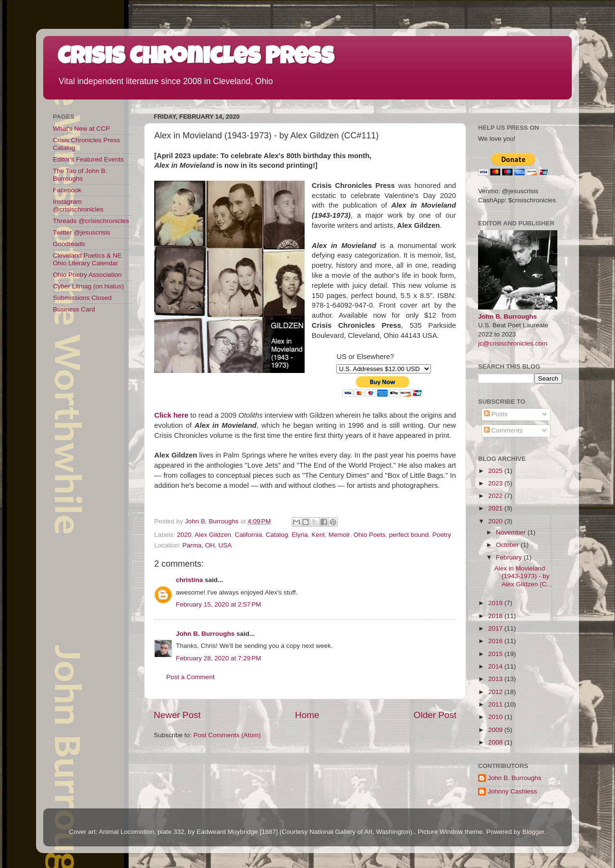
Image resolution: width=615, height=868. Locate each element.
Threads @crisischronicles (91, 221)
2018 (496, 616)
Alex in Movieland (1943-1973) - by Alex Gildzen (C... (523, 576)
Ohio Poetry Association (87, 275)
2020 (184, 535)
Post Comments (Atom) (227, 735)
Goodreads (69, 244)
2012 (496, 692)
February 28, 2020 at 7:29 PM (218, 658)
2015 (496, 654)
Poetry (442, 535)
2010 (496, 717)
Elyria (300, 535)
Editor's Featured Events (88, 159)
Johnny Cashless (512, 791)
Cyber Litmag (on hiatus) (88, 286)
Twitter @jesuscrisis (81, 232)
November (512, 532)
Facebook (67, 190)
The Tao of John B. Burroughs (80, 175)
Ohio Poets (369, 535)
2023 (496, 483)
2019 (496, 603)
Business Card (74, 309)
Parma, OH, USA (207, 545)
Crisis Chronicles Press (196, 59)
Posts (496, 414)
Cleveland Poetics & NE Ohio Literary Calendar (87, 259)
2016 (496, 641)
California (248, 535)
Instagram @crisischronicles (78, 205)
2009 (496, 730)
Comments (503, 430)
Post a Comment (191, 677)
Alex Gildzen (213, 535)
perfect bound (409, 535)
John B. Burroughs (205, 634)
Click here (171, 415)
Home (307, 715)
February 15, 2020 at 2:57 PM (218, 604)
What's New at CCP (81, 129)
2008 (496, 742)
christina (189, 580)
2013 (496, 679)
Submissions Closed (82, 298)
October (508, 545)
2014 (496, 666)
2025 (496, 471)
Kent (318, 535)
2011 (496, 704)
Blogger (533, 832)
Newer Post (177, 715)
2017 (496, 628)
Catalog (277, 535)
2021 (496, 508)
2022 (496, 496)
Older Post (435, 715)
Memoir (339, 535)
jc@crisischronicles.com (513, 343)
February (510, 557)
